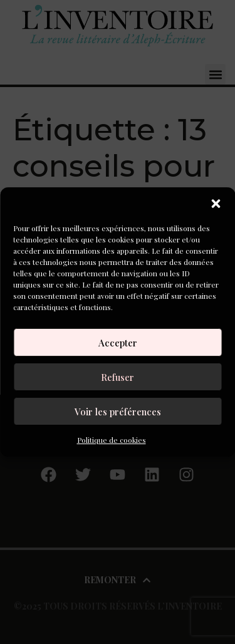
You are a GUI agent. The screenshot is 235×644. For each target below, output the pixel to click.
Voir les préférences (118, 412)
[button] (216, 204)
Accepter (118, 343)
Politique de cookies (112, 440)
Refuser (118, 377)
